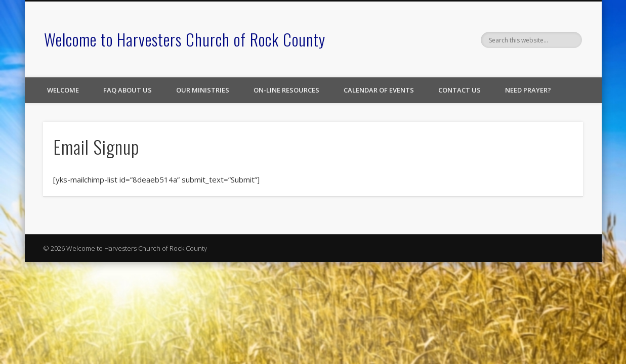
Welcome (63, 90)
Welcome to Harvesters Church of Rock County (185, 39)
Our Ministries (203, 90)
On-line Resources (286, 90)
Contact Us (460, 90)
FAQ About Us (128, 90)
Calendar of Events (379, 90)
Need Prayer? (528, 90)
